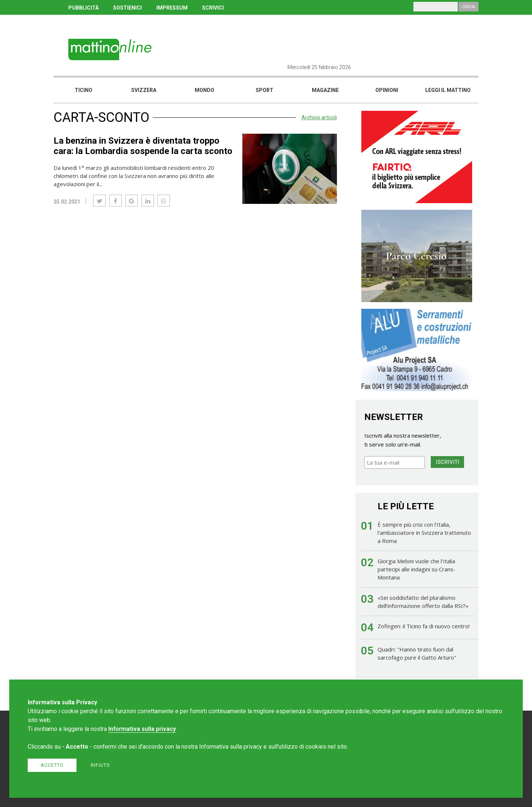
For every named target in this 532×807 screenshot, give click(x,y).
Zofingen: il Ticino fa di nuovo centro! (424, 626)
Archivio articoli (319, 117)
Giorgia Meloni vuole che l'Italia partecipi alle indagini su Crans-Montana (417, 569)
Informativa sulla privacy (142, 729)
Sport (265, 90)
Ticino (83, 90)
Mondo (204, 90)
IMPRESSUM (172, 8)
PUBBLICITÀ (83, 8)
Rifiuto (100, 765)
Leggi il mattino (448, 90)
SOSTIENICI (127, 8)
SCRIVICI (213, 8)
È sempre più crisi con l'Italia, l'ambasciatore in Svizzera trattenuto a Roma (424, 533)
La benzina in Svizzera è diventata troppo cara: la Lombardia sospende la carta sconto (143, 146)
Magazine (325, 90)
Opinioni (387, 90)
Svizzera (144, 90)
